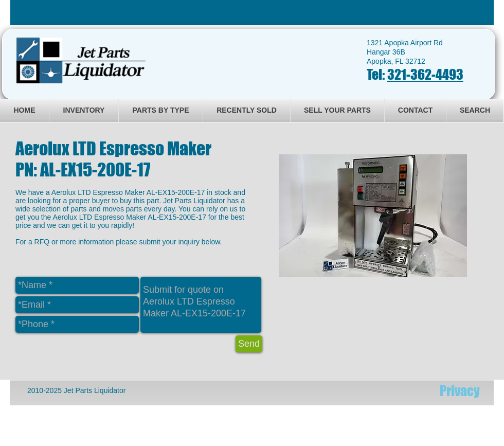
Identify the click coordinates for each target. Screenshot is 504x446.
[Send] (249, 344)
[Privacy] (460, 391)
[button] (373, 216)
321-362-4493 (425, 74)
